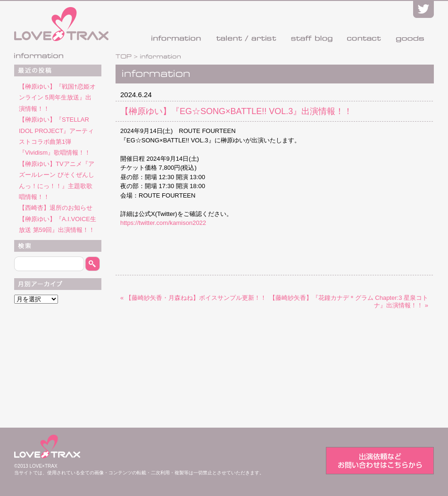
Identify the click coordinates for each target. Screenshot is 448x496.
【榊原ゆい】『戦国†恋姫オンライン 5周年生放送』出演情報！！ (57, 98)
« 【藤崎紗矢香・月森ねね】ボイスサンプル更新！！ (193, 298)
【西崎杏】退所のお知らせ (56, 208)
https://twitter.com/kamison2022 (163, 223)
